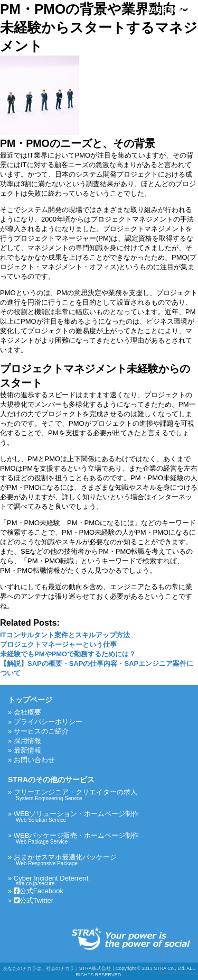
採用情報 (27, 741)
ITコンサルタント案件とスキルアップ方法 (65, 635)
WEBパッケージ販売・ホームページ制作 (102, 838)
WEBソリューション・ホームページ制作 (102, 816)
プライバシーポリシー (48, 722)
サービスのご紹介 (41, 731)
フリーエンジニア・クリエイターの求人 (102, 795)
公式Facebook (39, 891)
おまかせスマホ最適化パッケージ (102, 860)
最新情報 (27, 750)
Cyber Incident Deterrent (102, 880)
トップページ (30, 700)
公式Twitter (34, 900)
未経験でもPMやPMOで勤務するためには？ (68, 654)
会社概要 (27, 712)
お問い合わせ (34, 760)
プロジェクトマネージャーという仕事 (58, 644)
